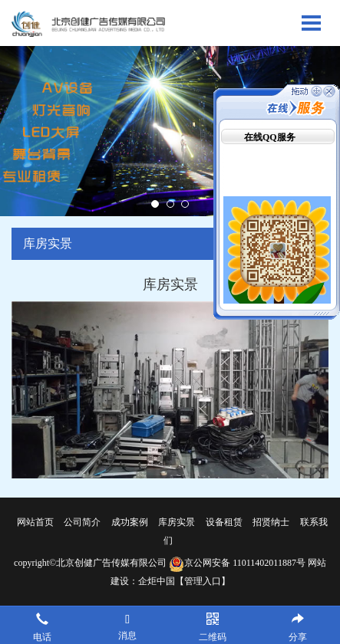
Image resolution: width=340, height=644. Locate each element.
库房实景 (177, 522)
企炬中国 (157, 581)
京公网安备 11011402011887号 (237, 563)
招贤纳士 (271, 522)
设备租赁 (224, 522)
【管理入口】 (203, 581)
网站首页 (35, 522)
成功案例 (130, 522)
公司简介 (82, 522)
